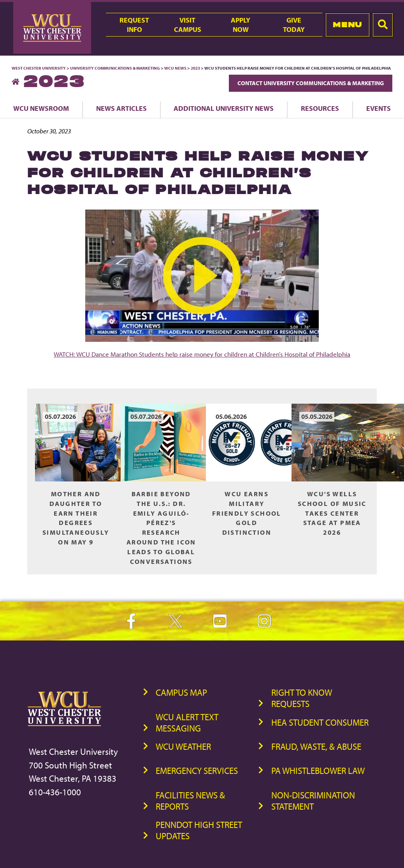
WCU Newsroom (41, 108)
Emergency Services (197, 771)
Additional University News (224, 108)
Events (379, 108)
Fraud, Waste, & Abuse (316, 746)
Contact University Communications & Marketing (311, 83)
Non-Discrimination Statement (313, 801)
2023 (195, 68)
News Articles (121, 108)
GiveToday (294, 24)
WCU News (175, 68)
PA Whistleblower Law (318, 771)
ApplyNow (241, 24)
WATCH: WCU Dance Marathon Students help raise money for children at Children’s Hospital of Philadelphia (202, 354)
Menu (347, 25)
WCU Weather (183, 746)
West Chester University (39, 68)
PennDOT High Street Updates (199, 830)
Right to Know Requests (302, 698)
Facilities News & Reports (190, 801)
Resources (320, 108)
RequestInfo (134, 24)
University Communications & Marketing (115, 68)
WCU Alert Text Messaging (187, 723)
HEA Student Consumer (320, 722)
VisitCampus (188, 24)
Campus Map (181, 692)
